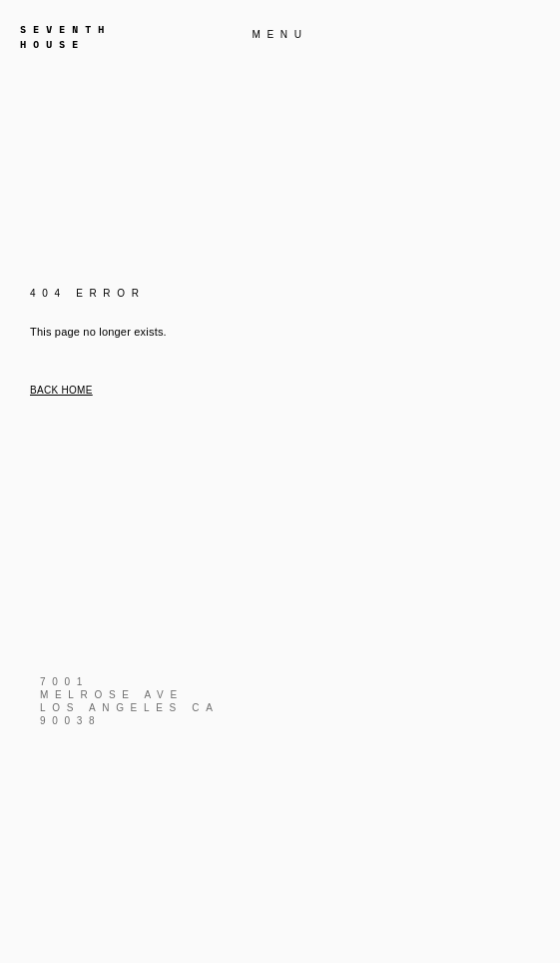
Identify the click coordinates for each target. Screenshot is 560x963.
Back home (61, 390)
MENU (280, 34)
